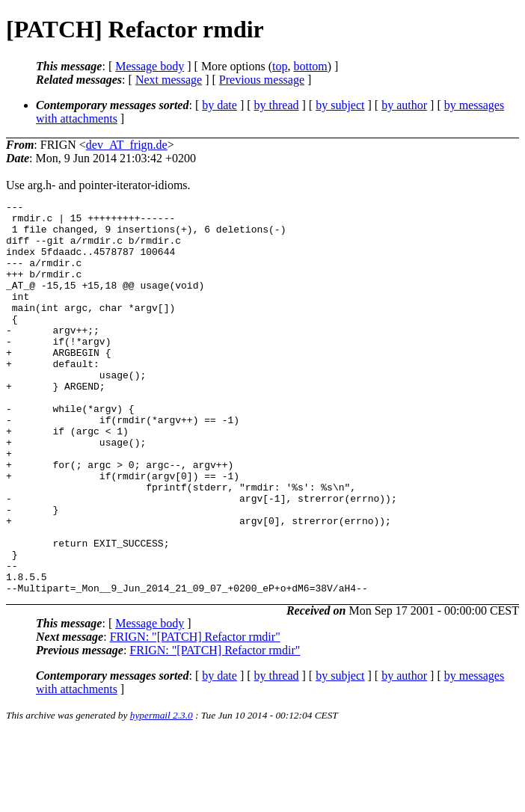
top (280, 66)
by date (219, 105)
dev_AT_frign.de (127, 145)
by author (404, 105)
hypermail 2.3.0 (162, 794)
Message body (150, 66)
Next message (169, 80)
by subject (340, 105)
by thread (277, 105)
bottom (310, 66)
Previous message (262, 80)
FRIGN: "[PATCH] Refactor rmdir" (195, 715)
